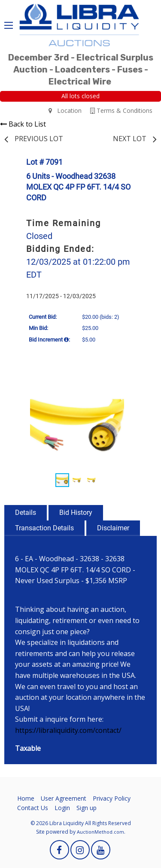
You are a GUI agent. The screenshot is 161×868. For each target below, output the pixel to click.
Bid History (76, 513)
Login (62, 808)
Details (26, 513)
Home (26, 798)
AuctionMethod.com (100, 832)
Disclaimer (113, 528)
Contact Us (33, 808)
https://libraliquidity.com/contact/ (68, 730)
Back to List (23, 124)
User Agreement (64, 798)
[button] (140, 386)
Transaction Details (44, 528)
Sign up (87, 808)
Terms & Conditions (121, 110)
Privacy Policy (112, 798)
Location (65, 110)
